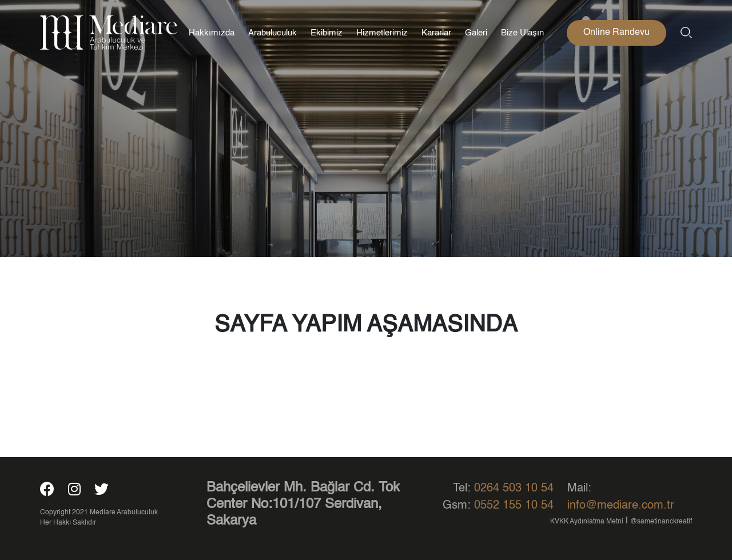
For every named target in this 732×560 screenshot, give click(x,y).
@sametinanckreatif (661, 522)
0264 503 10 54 (514, 489)
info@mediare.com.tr (621, 506)
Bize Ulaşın (522, 33)
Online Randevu (616, 33)
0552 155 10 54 (514, 506)
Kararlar (436, 33)
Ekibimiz (327, 33)
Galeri (476, 33)
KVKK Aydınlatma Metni (587, 522)
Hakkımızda (212, 33)
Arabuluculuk (272, 33)
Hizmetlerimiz (382, 33)
